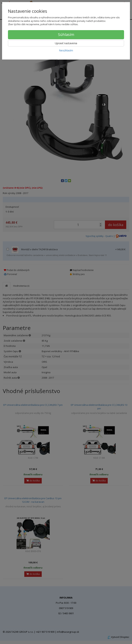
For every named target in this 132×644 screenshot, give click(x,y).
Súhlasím (66, 34)
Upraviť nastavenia (66, 43)
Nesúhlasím (66, 50)
